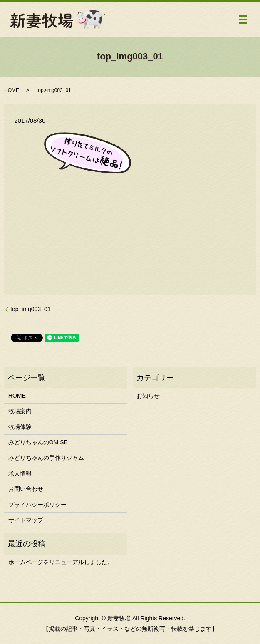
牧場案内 (20, 411)
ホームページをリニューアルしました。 (61, 562)
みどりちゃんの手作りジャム (46, 458)
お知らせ (148, 396)
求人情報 (20, 473)
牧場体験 (20, 427)
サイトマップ (26, 520)
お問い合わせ (26, 489)
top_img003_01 (31, 309)
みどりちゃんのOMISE (38, 442)
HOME (12, 90)
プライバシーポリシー (37, 505)
